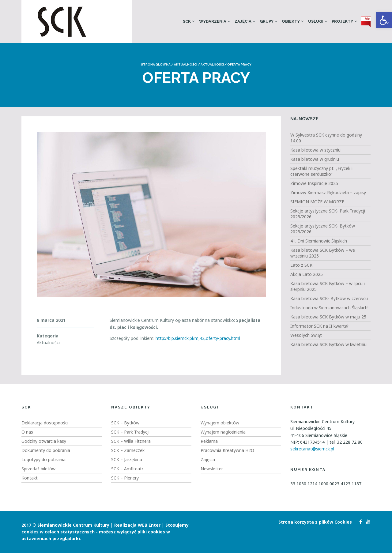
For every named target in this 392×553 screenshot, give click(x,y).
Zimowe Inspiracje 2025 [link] (314, 183)
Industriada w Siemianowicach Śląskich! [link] (329, 308)
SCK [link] (187, 21)
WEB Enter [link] (149, 525)
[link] (384, 20)
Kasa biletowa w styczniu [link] (315, 150)
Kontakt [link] (30, 478)
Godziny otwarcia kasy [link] (44, 441)
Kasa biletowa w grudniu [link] (315, 159)
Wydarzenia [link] (213, 21)
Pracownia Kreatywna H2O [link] (227, 450)
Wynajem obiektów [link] (220, 423)
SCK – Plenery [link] (125, 478)
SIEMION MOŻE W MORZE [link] (317, 202)
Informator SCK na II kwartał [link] (319, 326)
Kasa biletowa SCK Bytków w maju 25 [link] (328, 317)
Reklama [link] (209, 441)
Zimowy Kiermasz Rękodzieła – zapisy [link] (328, 192)
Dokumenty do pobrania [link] (46, 450)
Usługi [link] (316, 21)
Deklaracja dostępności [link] (45, 423)
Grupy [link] (267, 21)
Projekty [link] (342, 21)
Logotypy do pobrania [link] (43, 459)
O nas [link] (27, 432)
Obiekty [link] (291, 21)
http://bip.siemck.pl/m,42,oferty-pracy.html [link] (198, 338)
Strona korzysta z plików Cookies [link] (315, 522)
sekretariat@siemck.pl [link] (312, 449)
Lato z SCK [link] (301, 265)
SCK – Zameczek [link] (128, 450)
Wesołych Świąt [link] (306, 335)
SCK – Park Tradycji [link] (130, 432)
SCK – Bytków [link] (125, 423)
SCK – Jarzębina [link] (127, 459)
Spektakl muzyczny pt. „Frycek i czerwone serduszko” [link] (321, 171)
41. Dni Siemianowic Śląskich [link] (319, 241)
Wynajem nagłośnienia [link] (223, 432)
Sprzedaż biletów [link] (38, 469)
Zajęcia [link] (243, 21)
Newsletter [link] (212, 469)
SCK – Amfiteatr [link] (127, 469)
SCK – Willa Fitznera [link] (131, 441)
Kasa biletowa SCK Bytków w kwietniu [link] (328, 344)
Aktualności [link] (186, 64)
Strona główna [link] (156, 64)
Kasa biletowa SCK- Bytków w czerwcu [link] (329, 298)
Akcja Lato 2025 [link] (307, 274)
